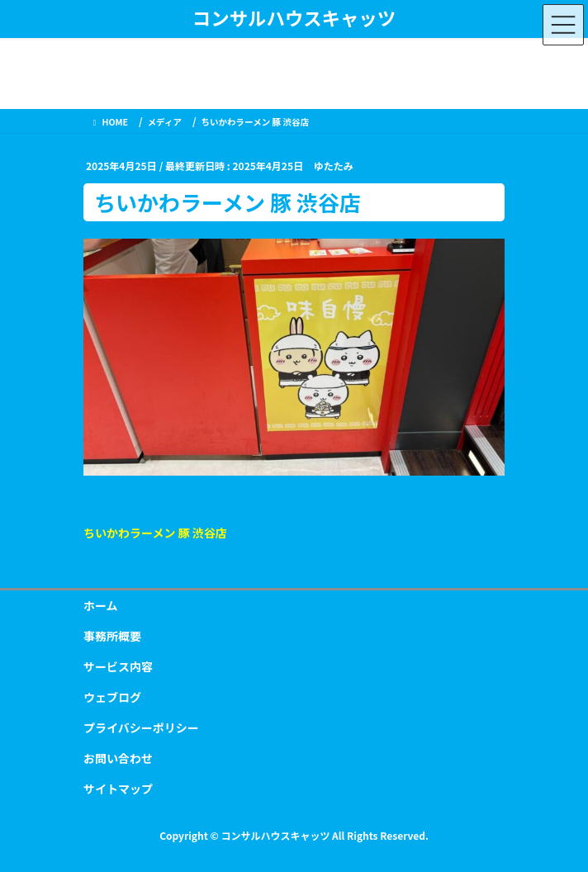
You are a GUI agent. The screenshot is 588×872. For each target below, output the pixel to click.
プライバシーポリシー (141, 727)
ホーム (101, 605)
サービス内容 (118, 666)
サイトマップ (118, 789)
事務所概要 (112, 636)
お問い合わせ (118, 758)
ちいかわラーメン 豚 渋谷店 (155, 533)
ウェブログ (112, 697)
